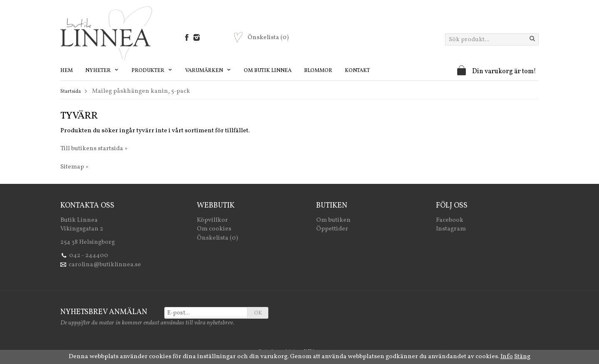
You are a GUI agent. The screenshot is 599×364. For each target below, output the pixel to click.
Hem (67, 71)
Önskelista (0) (217, 238)
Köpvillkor (212, 220)
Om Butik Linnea (268, 71)
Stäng (522, 357)
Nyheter (102, 71)
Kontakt (357, 71)
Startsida (71, 92)
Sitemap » (74, 167)
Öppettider (332, 229)
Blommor (318, 71)
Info (507, 357)
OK (258, 313)
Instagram (451, 229)
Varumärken (208, 71)
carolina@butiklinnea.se (105, 265)
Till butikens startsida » (94, 149)
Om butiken (333, 220)
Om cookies (214, 229)
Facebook (450, 220)
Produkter (152, 71)
